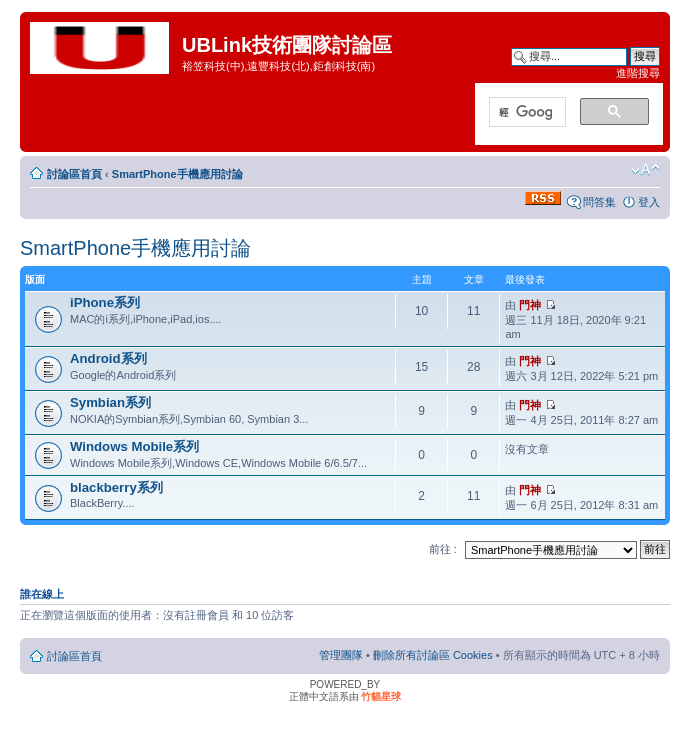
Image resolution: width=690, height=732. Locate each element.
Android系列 (108, 358)
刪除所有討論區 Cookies (433, 655)
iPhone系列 (105, 302)
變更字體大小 (645, 170)
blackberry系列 (116, 487)
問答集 (599, 202)
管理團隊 (341, 655)
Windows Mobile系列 (134, 446)
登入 (649, 202)
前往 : (443, 549)
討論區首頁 (74, 174)
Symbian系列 (110, 402)
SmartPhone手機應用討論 (177, 174)
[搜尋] (525, 113)
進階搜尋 (638, 73)
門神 (530, 305)
